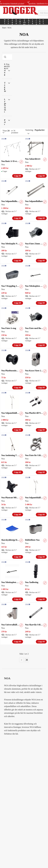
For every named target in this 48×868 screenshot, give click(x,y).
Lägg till (18, 176)
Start (4, 28)
